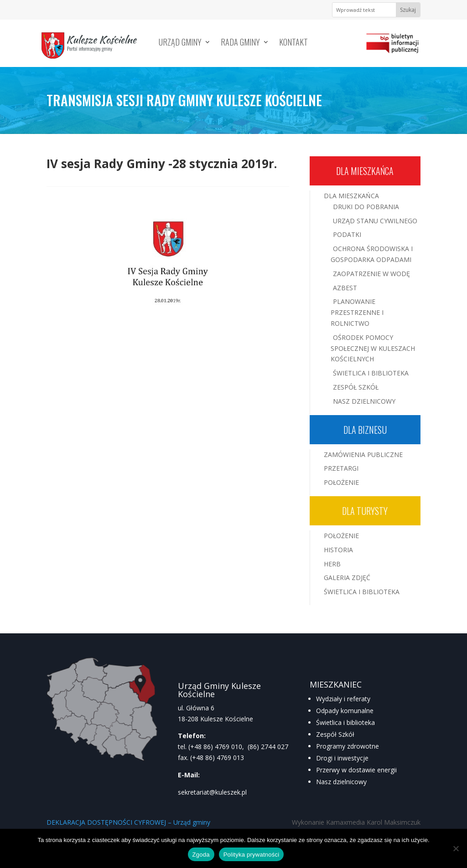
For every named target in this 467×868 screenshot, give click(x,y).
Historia (338, 550)
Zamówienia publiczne (363, 455)
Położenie (341, 482)
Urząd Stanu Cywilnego (375, 221)
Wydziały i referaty (343, 699)
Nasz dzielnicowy (341, 782)
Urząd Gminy (180, 43)
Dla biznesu (365, 430)
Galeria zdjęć (347, 578)
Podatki (347, 234)
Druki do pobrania (366, 207)
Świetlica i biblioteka (345, 722)
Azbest (345, 288)
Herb (332, 564)
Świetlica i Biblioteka (371, 373)
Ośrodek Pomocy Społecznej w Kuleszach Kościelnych (373, 348)
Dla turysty (365, 511)
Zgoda (201, 855)
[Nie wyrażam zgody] (456, 848)
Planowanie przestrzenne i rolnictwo (357, 312)
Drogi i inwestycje (342, 758)
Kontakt (293, 43)
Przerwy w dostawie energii (356, 770)
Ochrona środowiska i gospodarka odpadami (372, 254)
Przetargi (341, 468)
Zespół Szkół (356, 387)
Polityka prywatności (252, 855)
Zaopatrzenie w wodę (371, 274)
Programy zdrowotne (348, 746)
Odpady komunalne (345, 711)
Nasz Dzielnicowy (364, 401)
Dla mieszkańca (365, 171)
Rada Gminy (240, 43)
